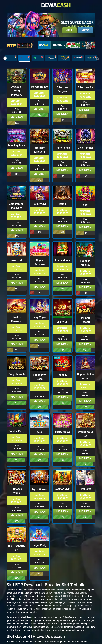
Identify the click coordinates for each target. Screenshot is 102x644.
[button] (5, 58)
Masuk (70, 30)
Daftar (85, 30)
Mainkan (17, 117)
